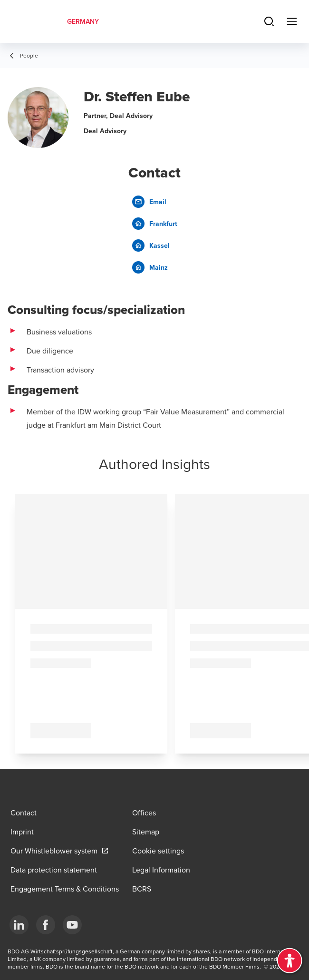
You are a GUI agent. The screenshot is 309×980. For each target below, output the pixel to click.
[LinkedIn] (19, 925)
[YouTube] (72, 925)
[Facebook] (46, 925)
